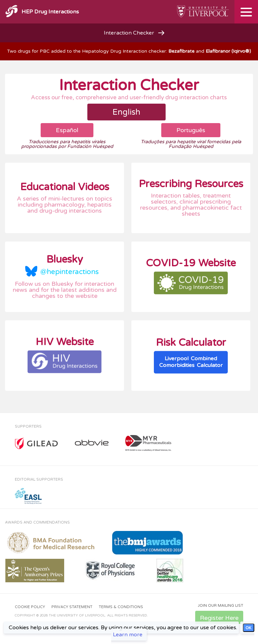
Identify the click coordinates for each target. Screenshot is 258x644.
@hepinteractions (70, 272)
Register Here (219, 618)
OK (249, 628)
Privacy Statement (72, 607)
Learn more (128, 635)
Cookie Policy (30, 607)
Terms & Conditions (121, 607)
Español (67, 130)
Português (191, 130)
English (126, 112)
